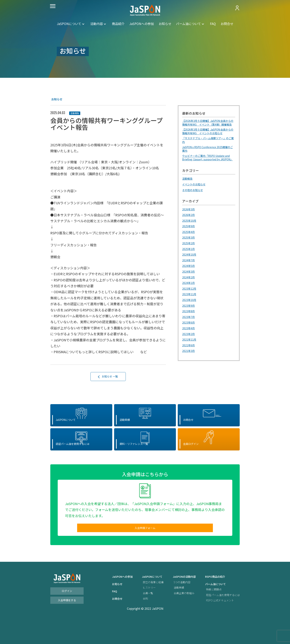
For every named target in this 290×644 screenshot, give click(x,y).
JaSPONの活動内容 (178, 599)
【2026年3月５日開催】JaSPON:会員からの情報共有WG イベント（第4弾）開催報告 (209, 125)
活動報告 (76, 113)
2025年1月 (189, 262)
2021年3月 (189, 363)
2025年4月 (189, 245)
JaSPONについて (69, 24)
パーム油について (188, 24)
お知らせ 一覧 (110, 377)
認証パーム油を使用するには (220, 617)
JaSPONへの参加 (142, 24)
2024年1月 (189, 296)
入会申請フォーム (145, 549)
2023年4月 (189, 341)
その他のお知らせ (194, 203)
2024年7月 (189, 273)
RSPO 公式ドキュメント (217, 623)
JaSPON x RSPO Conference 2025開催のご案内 (208, 157)
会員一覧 (138, 616)
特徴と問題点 (210, 612)
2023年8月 (189, 324)
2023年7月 (189, 329)
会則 (135, 621)
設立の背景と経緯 (144, 605)
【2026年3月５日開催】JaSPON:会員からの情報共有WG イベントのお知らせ (209, 137)
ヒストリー (139, 610)
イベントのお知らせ (195, 198)
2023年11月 (190, 307)
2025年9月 (189, 239)
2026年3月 (189, 222)
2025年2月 (189, 256)
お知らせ (165, 24)
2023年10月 (190, 312)
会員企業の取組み (178, 616)
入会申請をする (67, 623)
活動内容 (97, 24)
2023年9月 (189, 318)
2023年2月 (189, 346)
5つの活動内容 (175, 605)
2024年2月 (189, 290)
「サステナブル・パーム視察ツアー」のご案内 (209, 147)
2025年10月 (190, 234)
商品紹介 (118, 24)
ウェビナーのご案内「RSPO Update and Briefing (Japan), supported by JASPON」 (206, 169)
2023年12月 (190, 301)
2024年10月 (190, 267)
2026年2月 (189, 228)
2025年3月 (189, 251)
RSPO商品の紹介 (212, 599)
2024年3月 (189, 284)
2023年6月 (189, 335)
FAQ (213, 24)
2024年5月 (189, 279)
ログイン (67, 614)
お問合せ (227, 24)
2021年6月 (189, 357)
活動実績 (172, 610)
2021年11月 (190, 352)
